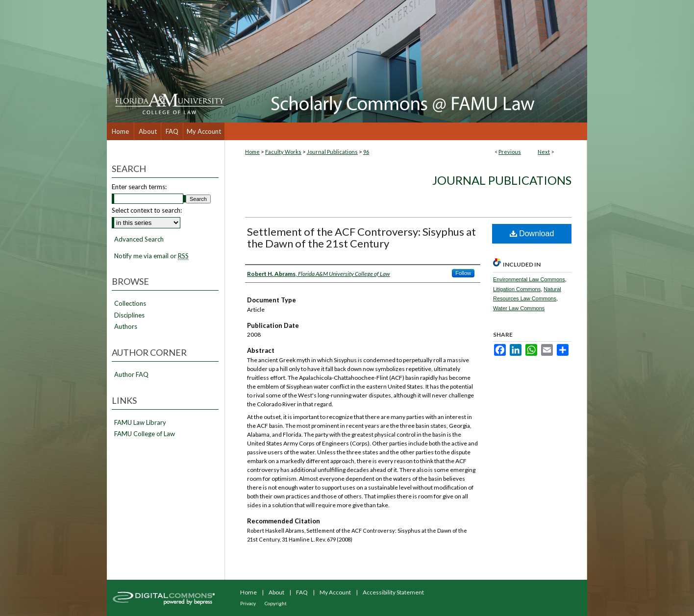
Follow (463, 273)
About (276, 592)
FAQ (302, 592)
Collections (130, 304)
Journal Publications (332, 152)
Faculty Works (283, 152)
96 (366, 152)
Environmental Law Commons (529, 279)
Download (532, 234)
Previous (510, 152)
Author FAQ (131, 375)
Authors (126, 327)
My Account (335, 592)
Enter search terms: (139, 187)
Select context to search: (147, 210)
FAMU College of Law (145, 434)
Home (252, 152)
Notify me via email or (151, 256)
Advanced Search (139, 239)
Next (544, 152)
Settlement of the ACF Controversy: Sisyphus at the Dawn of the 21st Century (361, 237)
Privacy (248, 603)
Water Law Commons (519, 308)
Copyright (276, 603)
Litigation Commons (517, 289)
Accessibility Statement (393, 592)
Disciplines (129, 315)
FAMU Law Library (140, 423)
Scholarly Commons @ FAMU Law (406, 61)
